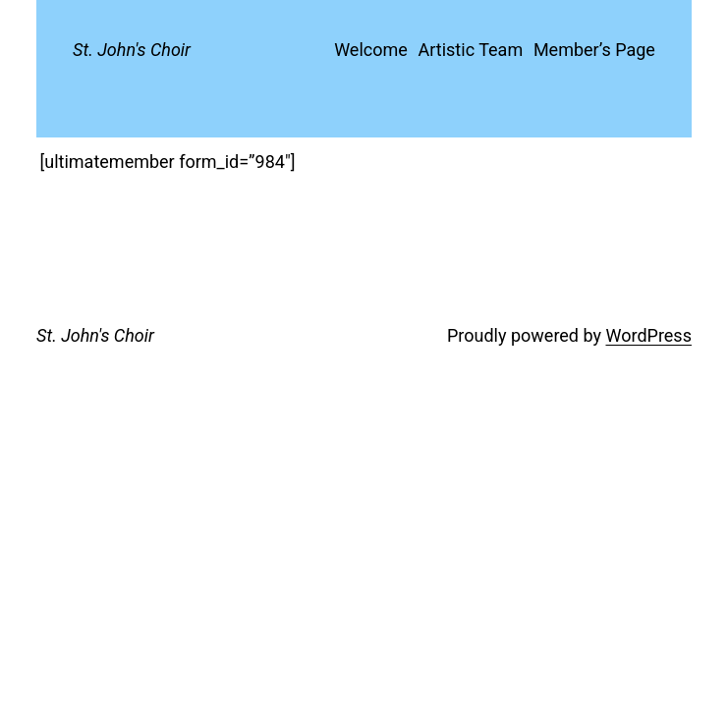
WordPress (648, 335)
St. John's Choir (132, 50)
